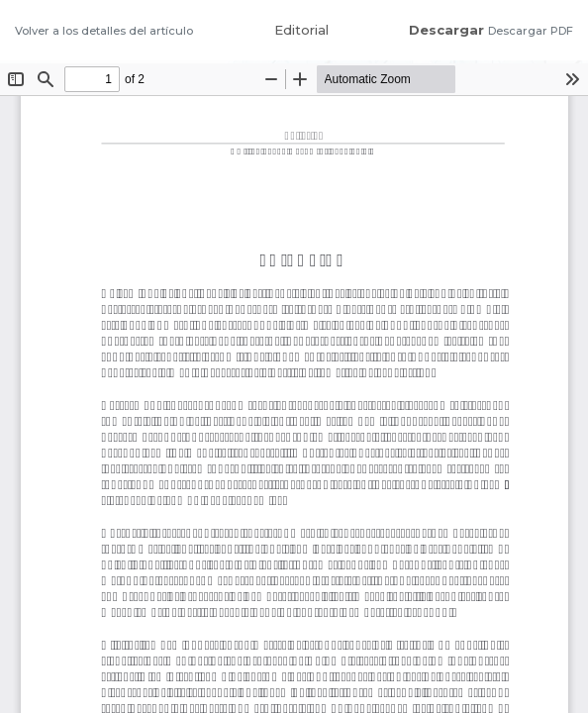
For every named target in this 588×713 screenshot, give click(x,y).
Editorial (301, 30)
